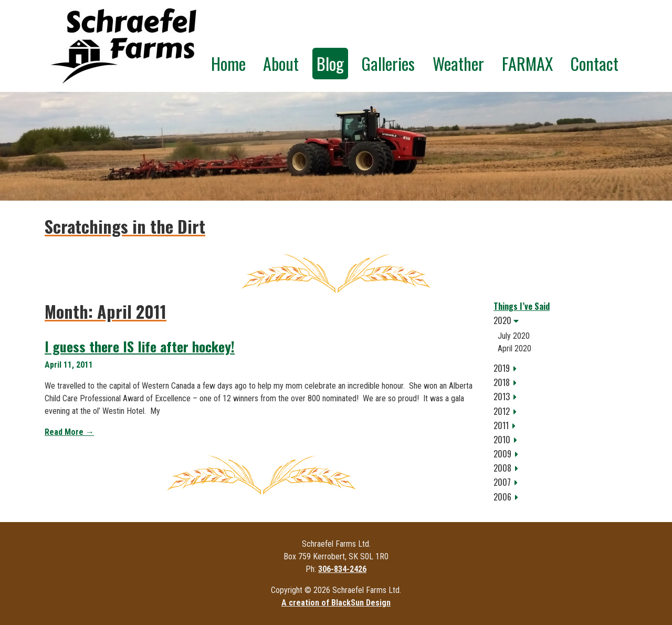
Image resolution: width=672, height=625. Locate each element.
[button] (560, 321)
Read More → (69, 432)
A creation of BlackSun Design (336, 603)
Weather (458, 63)
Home (228, 63)
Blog (330, 63)
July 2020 (514, 336)
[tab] (560, 321)
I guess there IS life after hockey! (140, 346)
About (281, 63)
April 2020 (514, 348)
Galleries (388, 63)
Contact (594, 63)
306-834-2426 (342, 569)
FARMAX (527, 63)
